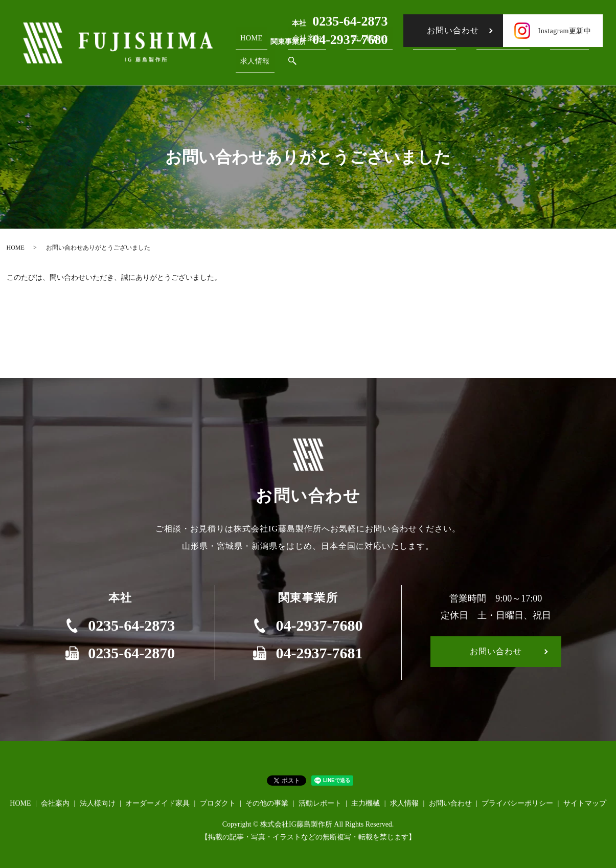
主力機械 (366, 803)
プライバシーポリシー (517, 803)
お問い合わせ (453, 30)
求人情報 (252, 63)
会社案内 (55, 803)
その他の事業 (267, 803)
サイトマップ (585, 803)
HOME (248, 47)
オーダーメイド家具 (157, 803)
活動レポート (320, 803)
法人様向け (98, 803)
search (286, 64)
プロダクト (218, 803)
